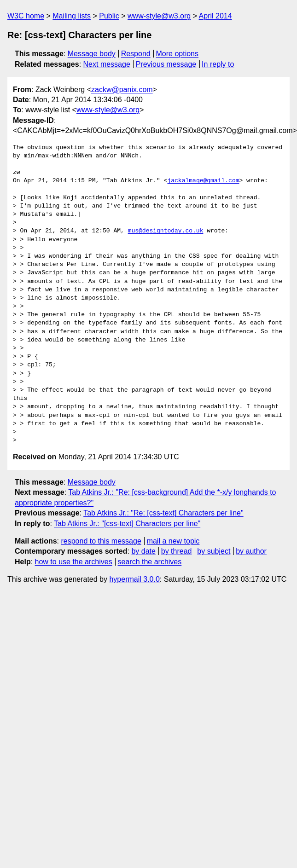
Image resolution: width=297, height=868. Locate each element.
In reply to (218, 64)
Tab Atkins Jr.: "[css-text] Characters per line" (127, 524)
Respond (136, 54)
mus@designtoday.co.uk (166, 231)
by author (251, 551)
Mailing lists (72, 16)
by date (143, 551)
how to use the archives (74, 562)
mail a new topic (173, 541)
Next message (107, 64)
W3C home (26, 16)
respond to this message (101, 541)
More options (178, 54)
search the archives (150, 562)
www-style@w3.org (159, 16)
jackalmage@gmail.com (203, 181)
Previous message (166, 64)
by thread (177, 551)
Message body (92, 54)
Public (109, 16)
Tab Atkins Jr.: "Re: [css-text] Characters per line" (163, 513)
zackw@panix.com (122, 90)
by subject (214, 551)
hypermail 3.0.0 (134, 579)
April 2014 (215, 16)
